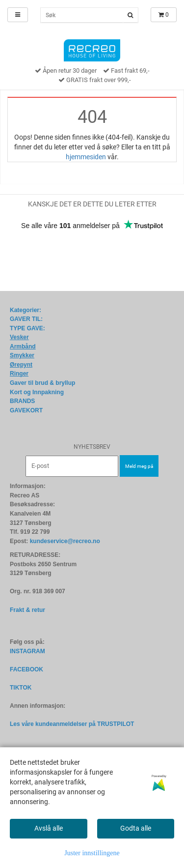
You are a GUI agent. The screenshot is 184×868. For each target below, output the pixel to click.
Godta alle (136, 828)
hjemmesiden (86, 157)
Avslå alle (49, 828)
